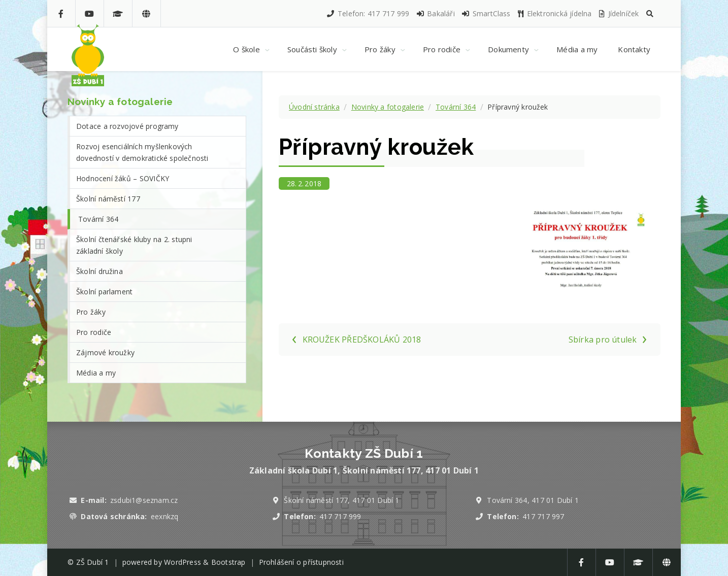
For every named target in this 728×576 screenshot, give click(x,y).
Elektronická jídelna (554, 13)
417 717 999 (340, 516)
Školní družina (100, 271)
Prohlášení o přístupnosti (301, 562)
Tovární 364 (456, 107)
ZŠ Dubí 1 (93, 562)
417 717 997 (543, 516)
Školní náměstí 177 (108, 199)
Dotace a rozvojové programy (127, 126)
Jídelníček (618, 13)
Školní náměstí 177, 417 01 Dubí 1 (341, 500)
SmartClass (486, 13)
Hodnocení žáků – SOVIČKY (123, 178)
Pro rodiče (94, 332)
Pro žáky (91, 312)
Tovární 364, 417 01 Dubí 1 (533, 500)
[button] (650, 13)
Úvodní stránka (314, 107)
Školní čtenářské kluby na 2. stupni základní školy (134, 245)
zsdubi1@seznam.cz (144, 500)
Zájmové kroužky (105, 352)
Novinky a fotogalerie (388, 107)
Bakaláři (435, 13)
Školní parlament (104, 292)
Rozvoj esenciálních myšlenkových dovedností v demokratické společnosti (142, 152)
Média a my (96, 373)
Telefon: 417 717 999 (368, 13)
